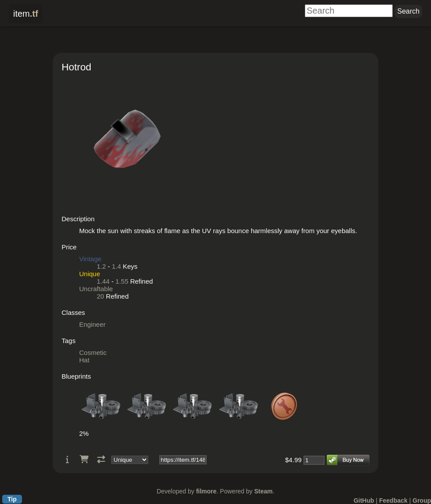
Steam (263, 491)
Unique (90, 274)
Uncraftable (96, 289)
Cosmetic (93, 352)
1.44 (103, 281)
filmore (206, 491)
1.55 (122, 281)
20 (100, 296)
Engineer (92, 324)
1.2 (101, 266)
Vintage (90, 259)
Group (422, 500)
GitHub (364, 500)
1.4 (116, 266)
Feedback (393, 500)
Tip (12, 499)
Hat (84, 360)
